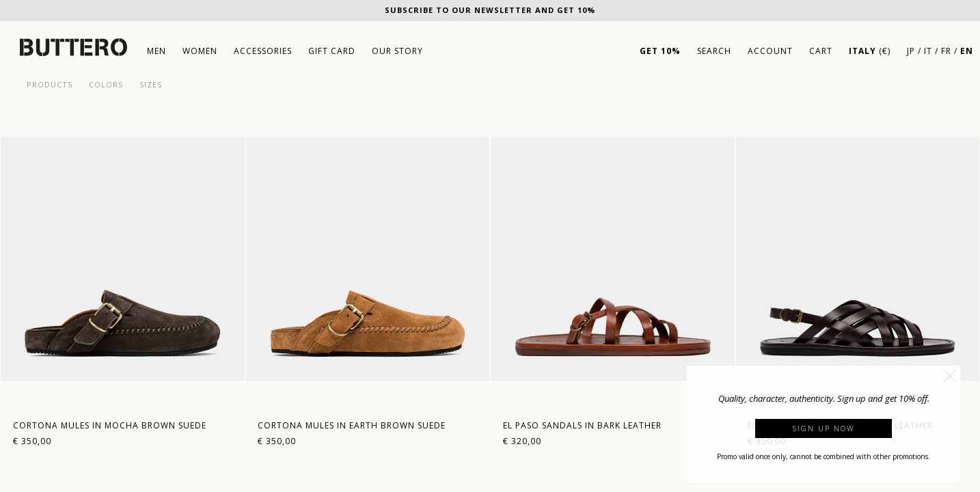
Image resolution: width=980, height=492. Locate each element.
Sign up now (824, 428)
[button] (950, 376)
